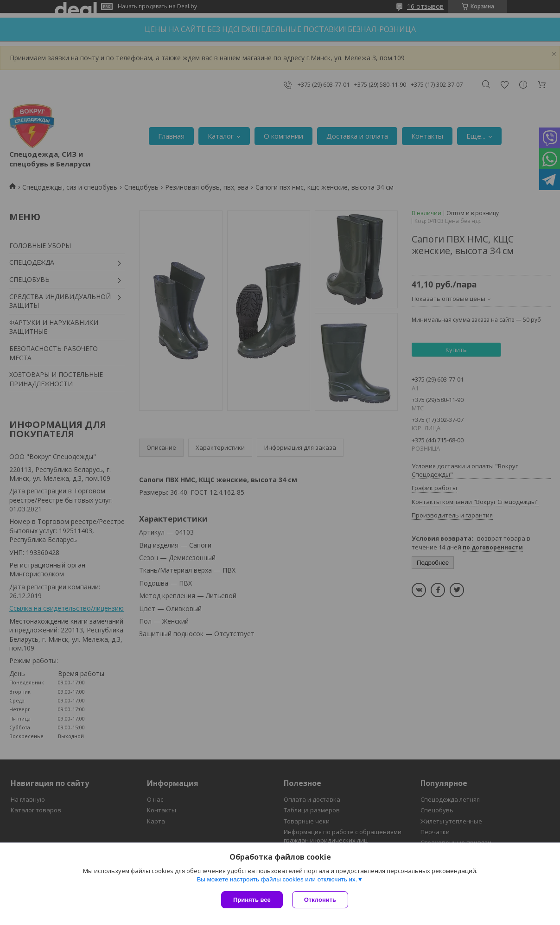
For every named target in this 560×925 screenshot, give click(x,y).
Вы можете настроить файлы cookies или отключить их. (277, 879)
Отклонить (320, 900)
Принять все (252, 900)
